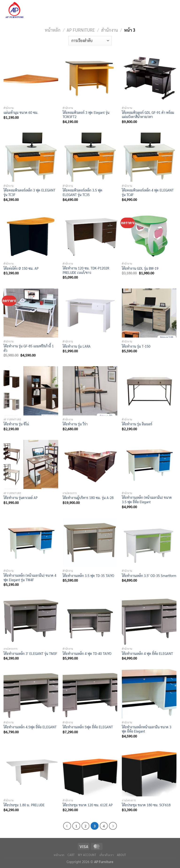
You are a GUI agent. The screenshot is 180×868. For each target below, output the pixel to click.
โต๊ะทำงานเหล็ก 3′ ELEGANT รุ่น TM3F (30, 653)
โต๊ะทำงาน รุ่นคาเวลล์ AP (21, 498)
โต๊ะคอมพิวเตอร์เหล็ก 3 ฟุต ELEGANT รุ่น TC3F (29, 192)
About (122, 855)
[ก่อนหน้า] (67, 826)
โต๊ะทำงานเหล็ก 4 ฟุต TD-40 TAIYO (87, 653)
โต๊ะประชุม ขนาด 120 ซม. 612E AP (88, 805)
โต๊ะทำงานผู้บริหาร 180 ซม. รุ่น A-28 (88, 498)
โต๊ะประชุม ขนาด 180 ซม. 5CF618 (146, 805)
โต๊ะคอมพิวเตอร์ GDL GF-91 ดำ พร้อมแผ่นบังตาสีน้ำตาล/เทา (148, 115)
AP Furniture (81, 30)
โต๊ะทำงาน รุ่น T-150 (136, 346)
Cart (71, 855)
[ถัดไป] (113, 826)
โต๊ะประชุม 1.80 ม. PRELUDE (24, 805)
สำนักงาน (110, 30)
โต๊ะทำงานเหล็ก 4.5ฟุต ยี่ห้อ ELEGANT (30, 727)
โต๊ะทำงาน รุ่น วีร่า (75, 424)
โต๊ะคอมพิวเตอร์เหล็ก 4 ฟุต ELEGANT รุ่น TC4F (148, 192)
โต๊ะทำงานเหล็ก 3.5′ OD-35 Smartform (149, 576)
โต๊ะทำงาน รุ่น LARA (77, 346)
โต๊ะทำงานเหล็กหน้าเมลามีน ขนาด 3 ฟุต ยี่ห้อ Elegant (147, 729)
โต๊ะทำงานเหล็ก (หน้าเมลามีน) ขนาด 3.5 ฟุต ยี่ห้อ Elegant (147, 500)
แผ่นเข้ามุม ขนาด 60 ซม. (21, 112)
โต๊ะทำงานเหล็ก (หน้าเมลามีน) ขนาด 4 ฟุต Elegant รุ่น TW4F (30, 578)
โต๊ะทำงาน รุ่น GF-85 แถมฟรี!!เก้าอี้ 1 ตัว (29, 348)
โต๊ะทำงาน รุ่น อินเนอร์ (137, 424)
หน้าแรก (59, 855)
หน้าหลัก (53, 30)
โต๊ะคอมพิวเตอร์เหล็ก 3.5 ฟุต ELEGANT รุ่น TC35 (82, 192)
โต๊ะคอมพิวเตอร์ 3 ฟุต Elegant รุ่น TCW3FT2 (86, 115)
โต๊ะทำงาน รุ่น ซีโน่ (16, 424)
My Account (87, 855)
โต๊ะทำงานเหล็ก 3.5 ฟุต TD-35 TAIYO (88, 576)
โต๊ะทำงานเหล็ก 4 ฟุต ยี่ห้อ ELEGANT (147, 653)
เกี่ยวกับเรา (107, 855)
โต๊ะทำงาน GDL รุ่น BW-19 (140, 268)
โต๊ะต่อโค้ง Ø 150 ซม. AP (21, 268)
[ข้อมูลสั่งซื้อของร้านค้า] (90, 41)
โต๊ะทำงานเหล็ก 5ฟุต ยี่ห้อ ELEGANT (88, 727)
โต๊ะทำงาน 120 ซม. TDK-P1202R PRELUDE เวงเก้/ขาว (86, 270)
